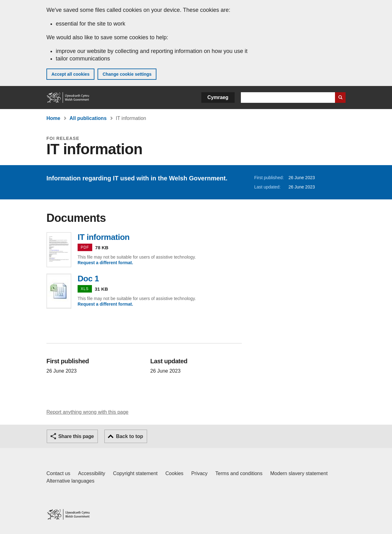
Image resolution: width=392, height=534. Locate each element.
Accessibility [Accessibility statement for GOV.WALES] (91, 473)
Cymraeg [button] (218, 97)
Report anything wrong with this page (87, 412)
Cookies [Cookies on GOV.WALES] (174, 473)
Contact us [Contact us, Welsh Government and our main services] (58, 473)
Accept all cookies (70, 74)
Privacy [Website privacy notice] (199, 473)
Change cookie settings (127, 74)
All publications (88, 118)
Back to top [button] (129, 436)
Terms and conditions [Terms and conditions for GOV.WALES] (239, 473)
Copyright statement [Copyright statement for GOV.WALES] (135, 473)
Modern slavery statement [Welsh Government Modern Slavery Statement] (299, 473)
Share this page (76, 436)
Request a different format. (105, 263)
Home (53, 118)
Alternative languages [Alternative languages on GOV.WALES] (70, 481)
